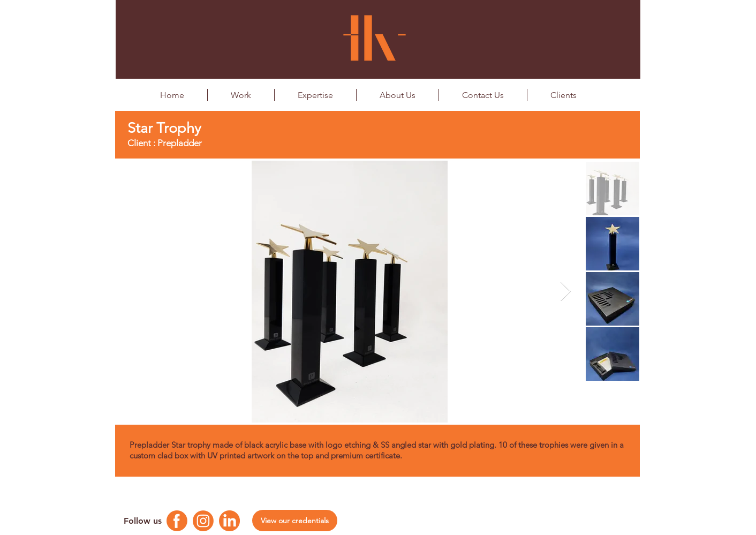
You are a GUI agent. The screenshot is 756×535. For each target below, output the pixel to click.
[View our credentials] (295, 521)
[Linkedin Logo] (229, 521)
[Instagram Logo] (203, 521)
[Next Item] (566, 292)
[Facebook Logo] (177, 521)
